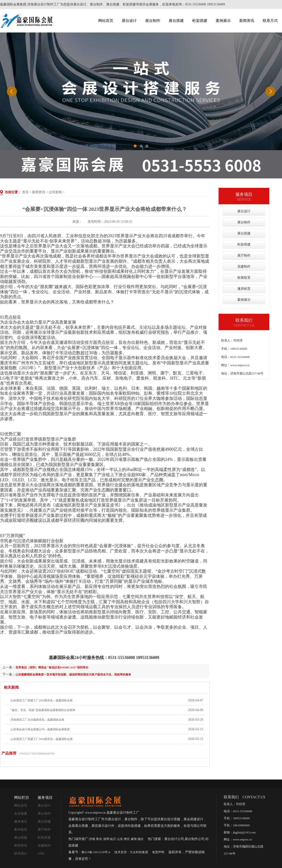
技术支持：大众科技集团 (131, 852)
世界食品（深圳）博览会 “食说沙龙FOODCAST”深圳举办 (52, 667)
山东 (120, 839)
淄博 (106, 839)
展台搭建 (176, 21)
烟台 (141, 839)
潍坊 (127, 839)
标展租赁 (244, 278)
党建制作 (244, 267)
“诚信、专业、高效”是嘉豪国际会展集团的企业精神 (43, 710)
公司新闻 (55, 192)
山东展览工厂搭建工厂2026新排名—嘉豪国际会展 (42, 700)
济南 (92, 839)
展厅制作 (244, 255)
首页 (25, 192)
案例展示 (223, 21)
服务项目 (21, 822)
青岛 (99, 839)
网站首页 (106, 21)
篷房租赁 (244, 289)
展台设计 (129, 21)
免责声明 (158, 852)
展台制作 (153, 21)
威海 (134, 839)
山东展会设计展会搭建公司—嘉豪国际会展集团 (40, 729)
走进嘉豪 (21, 814)
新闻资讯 (247, 21)
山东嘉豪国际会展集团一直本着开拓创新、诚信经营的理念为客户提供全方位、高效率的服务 (73, 675)
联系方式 (270, 21)
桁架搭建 (200, 21)
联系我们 (21, 854)
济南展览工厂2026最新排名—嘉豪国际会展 (37, 720)
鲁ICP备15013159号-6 (96, 852)
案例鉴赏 (21, 830)
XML (41, 854)
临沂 (113, 839)
